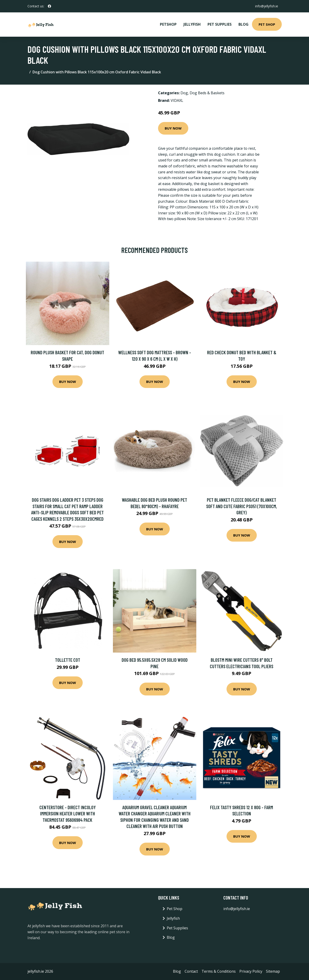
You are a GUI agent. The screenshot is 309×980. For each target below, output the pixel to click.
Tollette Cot (68, 660)
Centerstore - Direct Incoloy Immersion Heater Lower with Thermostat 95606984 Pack (68, 814)
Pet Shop (267, 24)
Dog (184, 93)
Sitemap (273, 971)
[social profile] (49, 6)
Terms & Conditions (219, 971)
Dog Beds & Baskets (207, 93)
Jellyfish (192, 24)
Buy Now (173, 128)
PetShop (168, 24)
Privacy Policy (251, 971)
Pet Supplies (220, 24)
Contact (191, 971)
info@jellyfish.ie (267, 6)
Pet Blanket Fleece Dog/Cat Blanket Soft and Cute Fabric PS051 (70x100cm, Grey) (242, 506)
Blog (243, 24)
